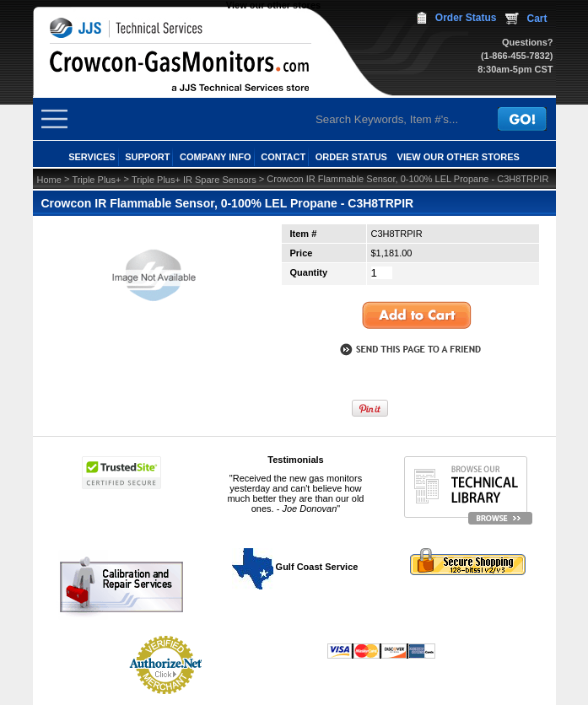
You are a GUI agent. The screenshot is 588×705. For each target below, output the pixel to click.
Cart (537, 19)
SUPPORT (147, 157)
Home (49, 180)
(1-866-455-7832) (517, 56)
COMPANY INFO (216, 157)
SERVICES (92, 157)
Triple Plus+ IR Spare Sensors (194, 180)
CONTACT (283, 157)
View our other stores (273, 5)
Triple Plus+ (96, 180)
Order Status (466, 18)
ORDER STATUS (351, 157)
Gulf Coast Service (296, 567)
